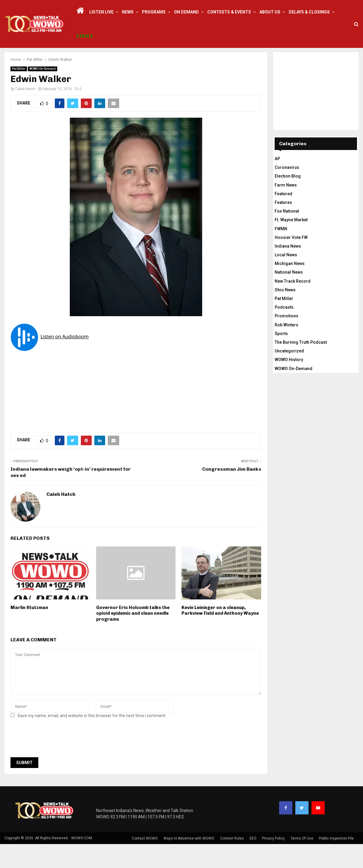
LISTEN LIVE (101, 12)
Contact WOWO (145, 862)
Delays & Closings (309, 12)
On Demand (186, 12)
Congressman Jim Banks (232, 493)
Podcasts (284, 331)
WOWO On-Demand (43, 93)
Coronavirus (287, 191)
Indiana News (288, 270)
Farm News (286, 209)
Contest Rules (232, 862)
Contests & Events (229, 12)
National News (289, 296)
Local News (286, 279)
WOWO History (289, 384)
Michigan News (290, 287)
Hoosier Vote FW (291, 261)
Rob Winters (286, 349)
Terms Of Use (302, 862)
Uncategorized (289, 375)
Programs (154, 12)
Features (283, 226)
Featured (283, 218)
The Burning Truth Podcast (301, 366)
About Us (270, 12)
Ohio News (285, 314)
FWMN (281, 253)
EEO (253, 862)
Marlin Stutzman (29, 631)
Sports (281, 357)
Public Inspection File (336, 862)
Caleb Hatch (25, 113)
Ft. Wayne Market (291, 244)
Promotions (286, 340)
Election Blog (288, 200)
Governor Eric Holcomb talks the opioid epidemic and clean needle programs (133, 637)
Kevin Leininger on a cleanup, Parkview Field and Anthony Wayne (220, 634)
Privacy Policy (273, 862)
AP (277, 183)
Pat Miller (19, 93)
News (128, 12)
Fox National (287, 235)
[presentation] (56, 764)
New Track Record (293, 305)
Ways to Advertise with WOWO (189, 862)
